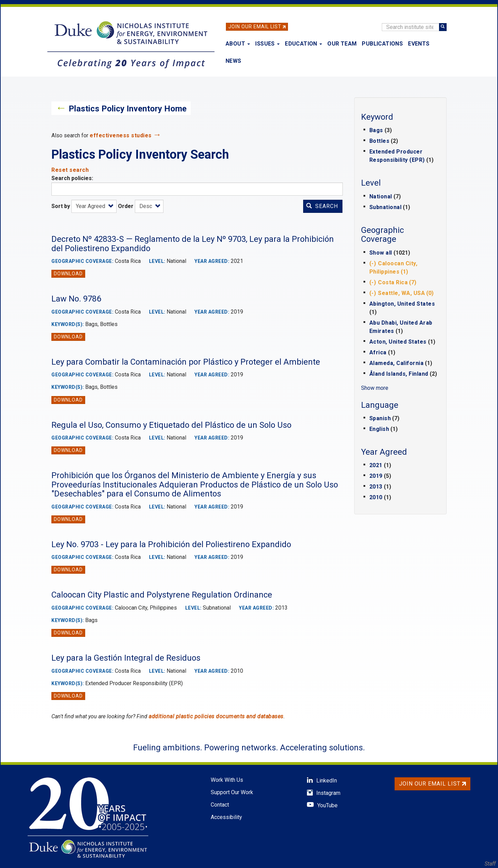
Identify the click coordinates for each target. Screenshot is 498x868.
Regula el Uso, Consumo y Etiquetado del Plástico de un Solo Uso (171, 425)
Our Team (342, 44)
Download (68, 274)
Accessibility (226, 817)
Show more (375, 388)
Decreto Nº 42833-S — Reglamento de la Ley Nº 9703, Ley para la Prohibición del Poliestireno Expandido (193, 244)
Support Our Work (232, 792)
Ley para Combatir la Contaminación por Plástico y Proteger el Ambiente (186, 362)
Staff (490, 864)
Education (303, 44)
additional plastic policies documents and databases (216, 716)
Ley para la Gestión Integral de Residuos (126, 658)
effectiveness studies (121, 135)
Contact (220, 805)
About (238, 44)
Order (126, 206)
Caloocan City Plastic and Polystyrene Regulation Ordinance (162, 595)
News (233, 61)
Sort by (61, 206)
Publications (382, 44)
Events (419, 44)
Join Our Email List (255, 27)
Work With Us (227, 780)
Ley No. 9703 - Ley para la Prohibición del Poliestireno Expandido (171, 544)
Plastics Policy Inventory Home (128, 109)
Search (322, 206)
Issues (267, 44)
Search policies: (72, 178)
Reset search (70, 170)
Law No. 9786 (76, 299)
